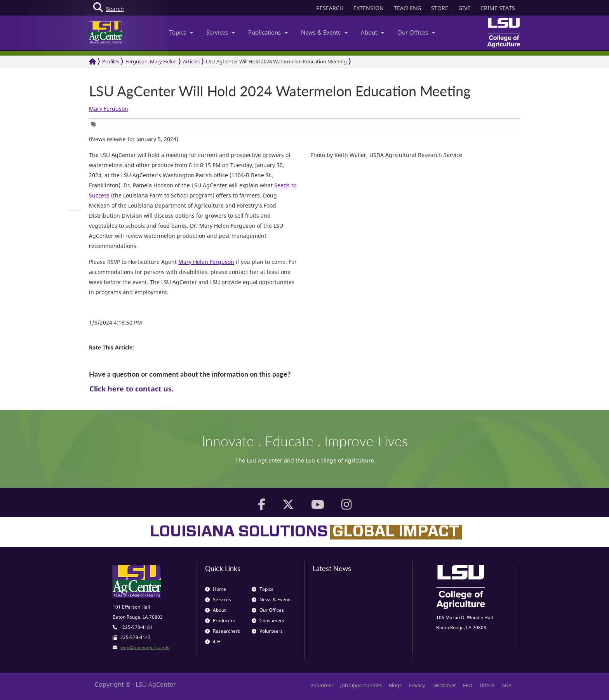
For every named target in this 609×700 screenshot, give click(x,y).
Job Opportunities (361, 685)
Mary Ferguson (109, 109)
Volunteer (322, 685)
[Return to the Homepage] (92, 62)
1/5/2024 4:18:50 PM (116, 322)
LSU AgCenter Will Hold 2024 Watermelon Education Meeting (276, 61)
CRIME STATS (498, 8)
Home (216, 589)
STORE (440, 8)
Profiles (111, 61)
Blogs (395, 685)
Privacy (417, 685)
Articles (191, 61)
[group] (96, 124)
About (372, 32)
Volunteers (267, 631)
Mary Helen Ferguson (206, 262)
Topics (181, 32)
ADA (507, 685)
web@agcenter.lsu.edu (145, 647)
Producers (220, 621)
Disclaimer (444, 685)
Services (221, 32)
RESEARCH (330, 8)
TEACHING (407, 8)
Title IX (487, 685)
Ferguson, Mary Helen (151, 61)
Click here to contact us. (131, 389)
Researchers (223, 631)
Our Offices (416, 32)
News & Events (324, 32)
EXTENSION (369, 8)
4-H (213, 642)
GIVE (464, 8)
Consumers (268, 621)
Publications (268, 32)
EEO (468, 685)
